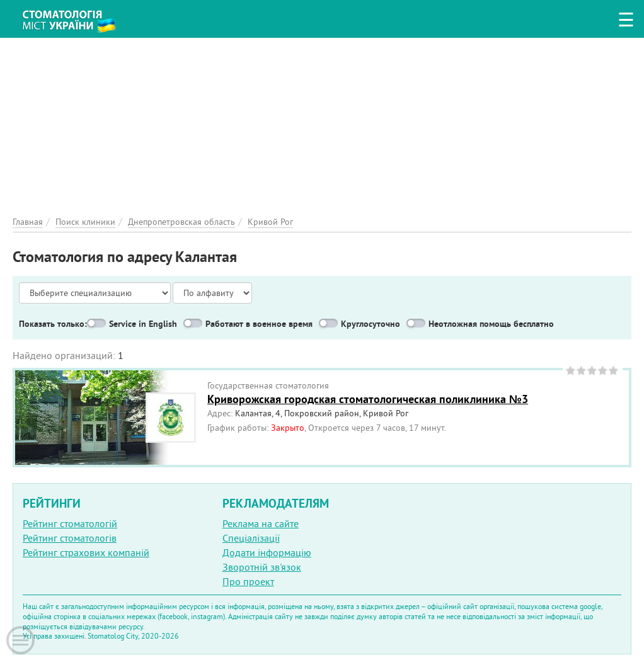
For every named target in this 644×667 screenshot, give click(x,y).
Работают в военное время (259, 324)
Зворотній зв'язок (262, 567)
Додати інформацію (267, 552)
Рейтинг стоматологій (70, 523)
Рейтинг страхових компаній (86, 552)
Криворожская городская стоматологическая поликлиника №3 (368, 399)
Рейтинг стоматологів (70, 538)
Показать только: (53, 324)
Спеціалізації (251, 538)
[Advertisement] (322, 126)
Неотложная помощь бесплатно (491, 324)
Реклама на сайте (261, 523)
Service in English (143, 324)
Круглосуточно (371, 324)
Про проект (248, 581)
